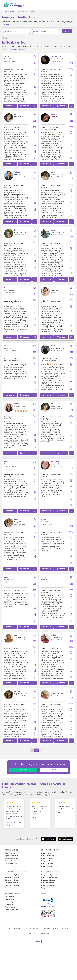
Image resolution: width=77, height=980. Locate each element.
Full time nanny (10, 897)
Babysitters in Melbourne (13, 877)
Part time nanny (10, 899)
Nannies (19, 11)
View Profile (10, 106)
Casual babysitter (11, 902)
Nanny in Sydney (46, 853)
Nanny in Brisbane (47, 858)
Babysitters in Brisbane (13, 880)
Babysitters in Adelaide (13, 888)
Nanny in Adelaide (47, 866)
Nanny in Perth (45, 861)
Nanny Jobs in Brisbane (48, 880)
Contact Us (65, 928)
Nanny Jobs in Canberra (49, 885)
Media (25, 928)
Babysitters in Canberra (13, 885)
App (10, 928)
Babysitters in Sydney (12, 875)
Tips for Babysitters (11, 856)
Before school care (11, 910)
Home (6, 11)
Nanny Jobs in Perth (47, 883)
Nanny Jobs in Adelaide (48, 888)
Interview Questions (11, 858)
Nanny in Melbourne (47, 856)
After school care (11, 907)
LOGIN (54, 770)
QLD (25, 11)
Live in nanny (9, 904)
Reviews (17, 928)
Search (12, 11)
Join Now (6, 25)
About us (56, 928)
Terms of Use (34, 928)
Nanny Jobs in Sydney (48, 875)
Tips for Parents (10, 853)
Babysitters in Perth (11, 883)
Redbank (31, 11)
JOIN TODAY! (23, 770)
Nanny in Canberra (47, 864)
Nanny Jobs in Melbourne (49, 877)
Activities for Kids (11, 864)
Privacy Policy (45, 928)
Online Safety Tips (11, 861)
